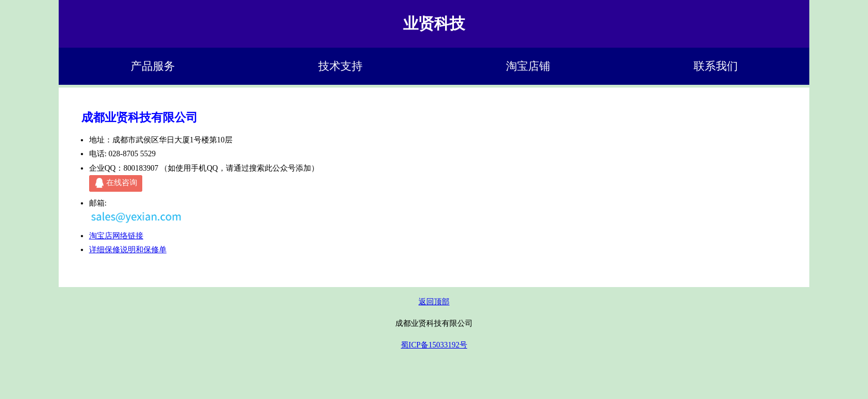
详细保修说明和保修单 (128, 250)
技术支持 (340, 66)
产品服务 (153, 66)
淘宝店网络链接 (116, 236)
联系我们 (716, 66)
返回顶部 (434, 302)
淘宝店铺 (528, 66)
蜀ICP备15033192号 (434, 345)
